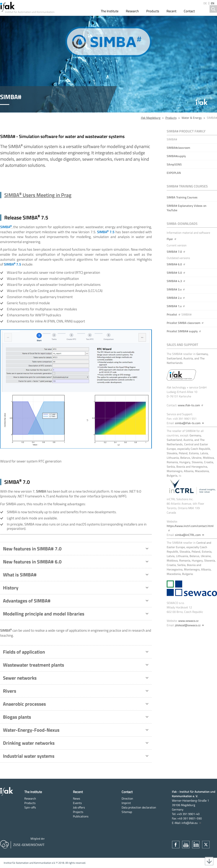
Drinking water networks (76, 744)
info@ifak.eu (191, 823)
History (76, 589)
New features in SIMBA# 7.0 (76, 549)
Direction (127, 798)
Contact (189, 11)
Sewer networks (76, 679)
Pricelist (174, 314)
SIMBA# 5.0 (176, 273)
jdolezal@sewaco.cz (190, 625)
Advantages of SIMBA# (76, 602)
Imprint (126, 803)
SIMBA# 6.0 (176, 264)
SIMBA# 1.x (176, 306)
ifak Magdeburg (151, 118)
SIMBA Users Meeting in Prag (38, 195)
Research (132, 11)
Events (77, 803)
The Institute (110, 11)
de (205, 3)
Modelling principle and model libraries (76, 615)
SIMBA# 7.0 (176, 252)
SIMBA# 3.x (176, 289)
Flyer (172, 239)
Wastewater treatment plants (76, 666)
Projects (78, 812)
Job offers (79, 807)
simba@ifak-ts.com (190, 423)
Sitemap (127, 812)
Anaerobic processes (76, 705)
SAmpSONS (174, 164)
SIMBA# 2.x (176, 298)
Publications (81, 816)
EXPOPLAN (174, 173)
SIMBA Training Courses (182, 197)
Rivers (76, 692)
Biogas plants (76, 718)
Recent (171, 11)
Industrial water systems (76, 757)
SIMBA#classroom (178, 148)
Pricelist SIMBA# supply (184, 331)
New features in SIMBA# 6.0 (76, 562)
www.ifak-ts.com (191, 405)
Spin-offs (30, 807)
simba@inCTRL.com (190, 535)
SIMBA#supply (176, 156)
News (76, 798)
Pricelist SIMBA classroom (185, 323)
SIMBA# (172, 139)
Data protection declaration (139, 807)
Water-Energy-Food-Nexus (76, 731)
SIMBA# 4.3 (176, 281)
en (213, 3)
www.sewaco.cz (188, 621)
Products (153, 11)
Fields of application (76, 653)
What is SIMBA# (76, 576)
